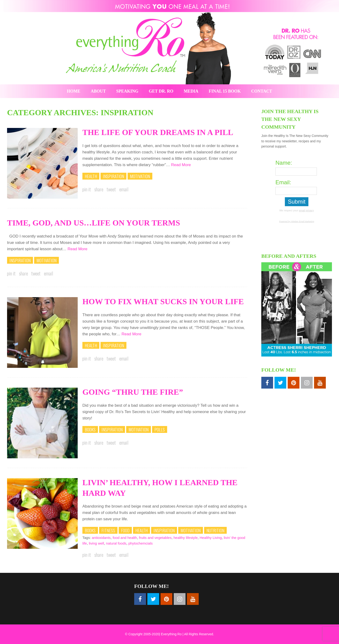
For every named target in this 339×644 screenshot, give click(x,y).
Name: (284, 163)
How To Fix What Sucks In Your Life (163, 301)
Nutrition (215, 530)
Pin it (87, 189)
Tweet (111, 189)
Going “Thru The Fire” (133, 392)
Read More (181, 165)
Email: (283, 182)
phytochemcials (140, 543)
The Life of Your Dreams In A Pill (158, 132)
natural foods (116, 543)
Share (99, 189)
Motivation (140, 176)
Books (90, 429)
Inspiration (113, 176)
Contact (262, 91)
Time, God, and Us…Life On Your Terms (94, 223)
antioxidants (101, 538)
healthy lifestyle (186, 538)
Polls (160, 429)
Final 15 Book (225, 91)
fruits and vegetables (155, 538)
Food (125, 530)
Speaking (127, 91)
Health (91, 176)
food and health (125, 538)
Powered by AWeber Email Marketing (297, 222)
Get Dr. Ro (161, 91)
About (98, 91)
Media (191, 91)
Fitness (108, 530)
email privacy (306, 210)
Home (74, 91)
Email (124, 189)
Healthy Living (211, 538)
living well (97, 543)
